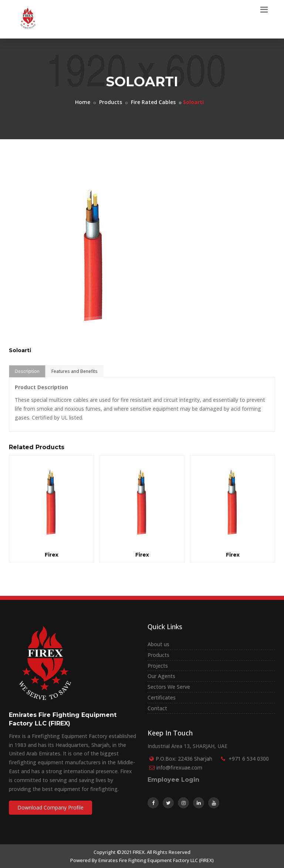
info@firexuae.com (179, 767)
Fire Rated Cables (153, 102)
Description (27, 371)
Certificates (162, 697)
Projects (158, 666)
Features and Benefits (75, 371)
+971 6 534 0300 (249, 759)
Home (83, 102)
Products (111, 102)
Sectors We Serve (169, 687)
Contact (157, 708)
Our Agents (161, 676)
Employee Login (173, 780)
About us (158, 644)
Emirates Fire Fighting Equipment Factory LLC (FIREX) (156, 860)
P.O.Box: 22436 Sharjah (184, 759)
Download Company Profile (50, 807)
